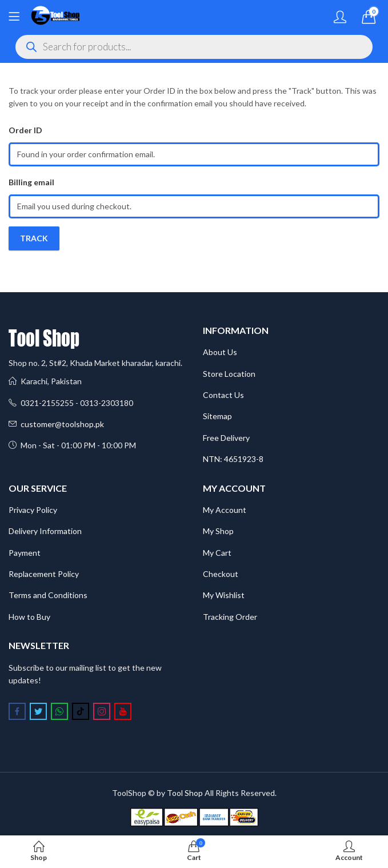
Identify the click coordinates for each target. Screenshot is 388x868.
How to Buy (29, 617)
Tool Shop (185, 793)
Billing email (31, 182)
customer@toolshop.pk (62, 424)
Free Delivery (226, 438)
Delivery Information (45, 531)
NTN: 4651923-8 (233, 459)
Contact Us (223, 395)
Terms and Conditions (48, 595)
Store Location (229, 374)
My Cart (217, 553)
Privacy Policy (33, 510)
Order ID (25, 130)
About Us (220, 352)
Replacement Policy (44, 574)
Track (34, 238)
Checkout (221, 574)
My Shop (218, 531)
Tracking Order (230, 617)
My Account (225, 510)
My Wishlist (224, 595)
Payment (25, 553)
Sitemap (217, 416)
